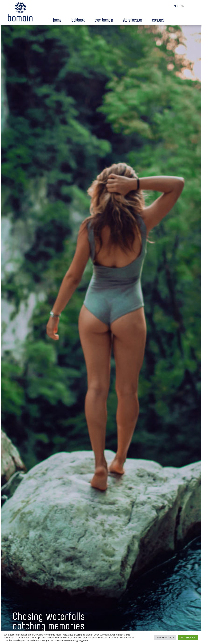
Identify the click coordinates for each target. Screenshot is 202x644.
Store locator (133, 20)
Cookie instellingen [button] (165, 637)
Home (57, 20)
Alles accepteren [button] (188, 637)
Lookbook (78, 20)
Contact (158, 20)
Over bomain (104, 20)
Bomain (20, 13)
